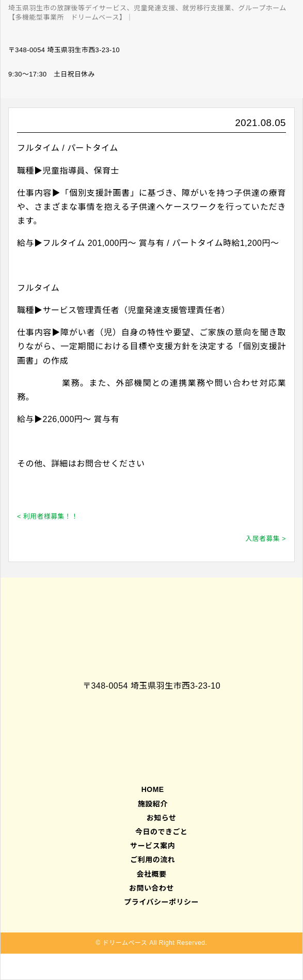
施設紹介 (151, 804)
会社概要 (152, 874)
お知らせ (162, 818)
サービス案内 (151, 846)
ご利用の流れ (151, 860)
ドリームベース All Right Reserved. (155, 943)
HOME (151, 789)
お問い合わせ (151, 888)
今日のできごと (162, 832)
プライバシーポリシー (161, 902)
